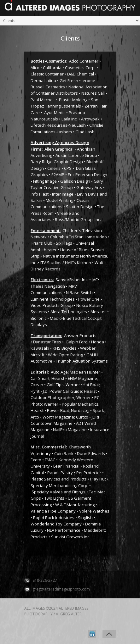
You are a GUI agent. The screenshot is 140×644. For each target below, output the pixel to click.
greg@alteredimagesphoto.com (61, 589)
